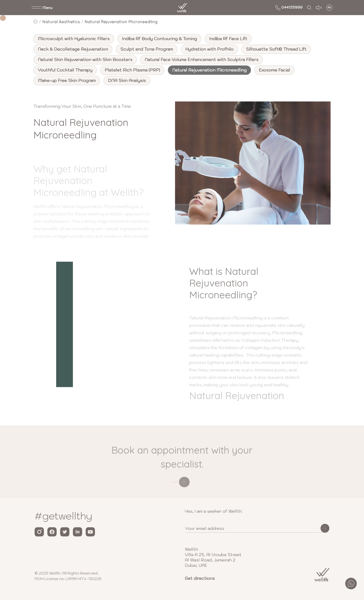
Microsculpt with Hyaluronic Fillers (74, 39)
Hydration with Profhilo (209, 49)
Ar (329, 8)
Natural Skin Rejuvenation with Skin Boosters (85, 60)
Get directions (200, 578)
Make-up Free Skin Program (67, 80)
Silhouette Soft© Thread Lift (276, 49)
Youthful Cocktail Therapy (65, 70)
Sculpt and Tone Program (147, 49)
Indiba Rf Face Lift (228, 39)
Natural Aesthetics (61, 22)
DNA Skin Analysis (127, 80)
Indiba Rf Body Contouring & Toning (159, 39)
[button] (42, 8)
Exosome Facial (274, 70)
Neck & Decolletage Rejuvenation (73, 49)
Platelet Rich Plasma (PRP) (132, 70)
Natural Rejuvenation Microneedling (121, 22)
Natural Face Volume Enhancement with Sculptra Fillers (201, 60)
